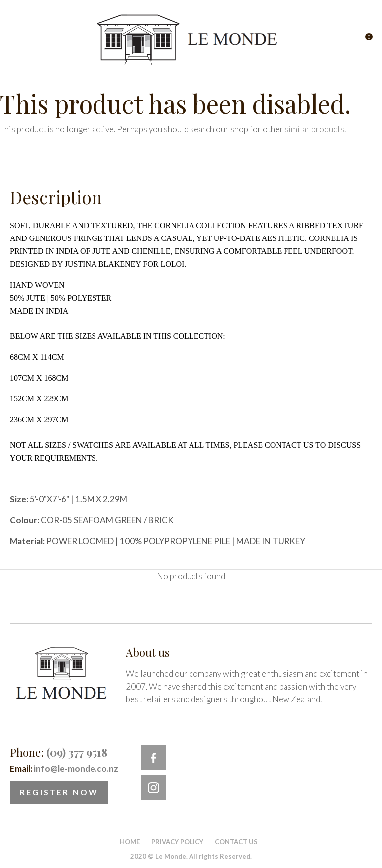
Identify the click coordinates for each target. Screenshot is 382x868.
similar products (314, 129)
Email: (64, 768)
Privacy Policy (177, 842)
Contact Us (236, 842)
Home (130, 842)
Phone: (59, 752)
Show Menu (16, 40)
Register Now (59, 792)
